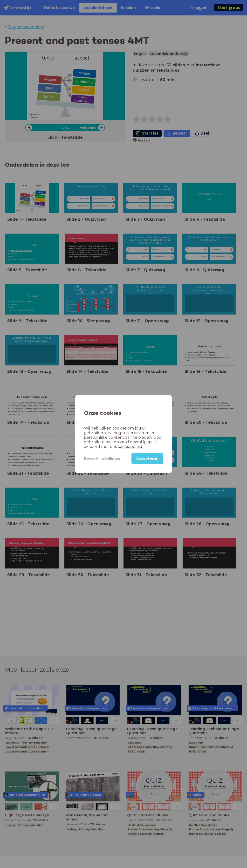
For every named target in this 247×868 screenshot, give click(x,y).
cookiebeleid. (130, 447)
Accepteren (147, 458)
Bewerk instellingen (103, 458)
